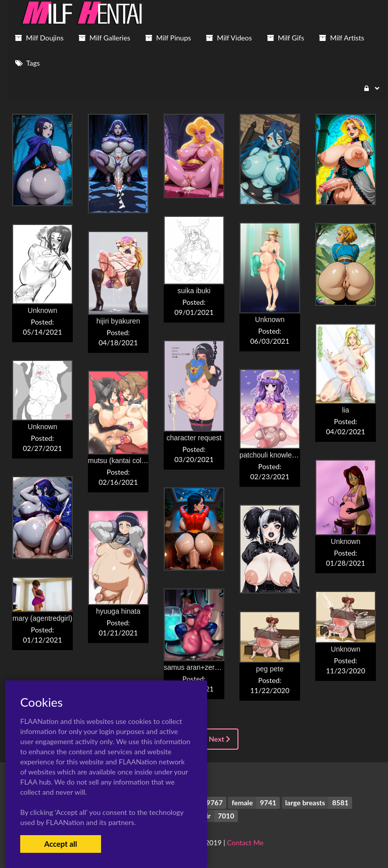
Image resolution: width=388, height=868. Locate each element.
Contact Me (245, 842)
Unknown (270, 319)
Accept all (60, 844)
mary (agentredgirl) (42, 618)
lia (346, 410)
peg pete (270, 669)
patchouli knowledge (272, 455)
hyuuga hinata (118, 611)
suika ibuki (194, 291)
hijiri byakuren (118, 321)
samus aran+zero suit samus (209, 667)
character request (194, 438)
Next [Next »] (220, 739)
